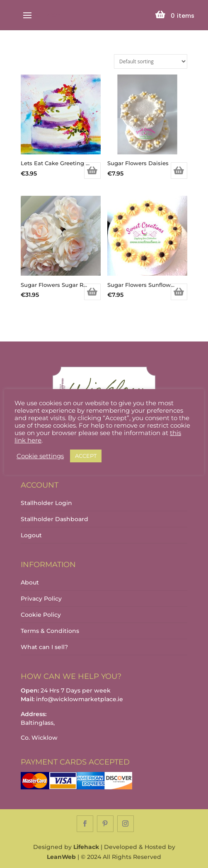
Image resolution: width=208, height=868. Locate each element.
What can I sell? (44, 647)
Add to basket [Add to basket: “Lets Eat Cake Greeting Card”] (92, 171)
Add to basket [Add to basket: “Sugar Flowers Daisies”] (179, 171)
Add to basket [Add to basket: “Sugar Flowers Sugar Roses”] (92, 292)
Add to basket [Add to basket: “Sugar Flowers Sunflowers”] (179, 292)
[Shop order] (151, 61)
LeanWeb (61, 857)
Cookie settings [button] (40, 456)
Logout (31, 535)
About (30, 582)
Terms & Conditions (50, 631)
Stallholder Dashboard (54, 519)
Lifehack (86, 847)
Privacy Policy (41, 599)
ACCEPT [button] (86, 456)
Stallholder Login (46, 503)
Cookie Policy (41, 615)
